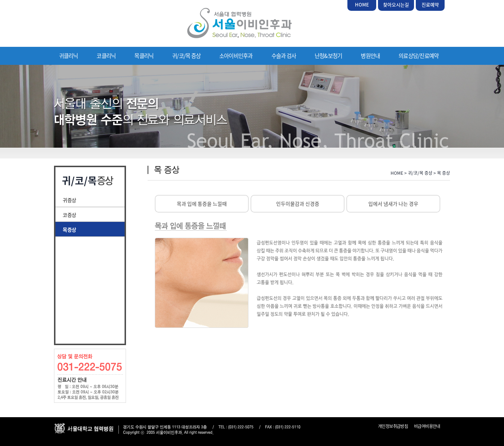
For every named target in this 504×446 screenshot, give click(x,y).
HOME (362, 5)
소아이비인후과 (236, 56)
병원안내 (370, 56)
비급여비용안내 (427, 426)
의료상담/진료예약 (418, 56)
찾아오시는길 (396, 5)
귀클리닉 (69, 56)
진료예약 (430, 5)
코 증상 (69, 215)
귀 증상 (69, 200)
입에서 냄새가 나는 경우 (393, 204)
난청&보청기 (328, 56)
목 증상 (69, 229)
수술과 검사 (284, 56)
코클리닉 (106, 56)
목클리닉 (144, 56)
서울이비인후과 (239, 23)
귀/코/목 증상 (186, 56)
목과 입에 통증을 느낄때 (202, 204)
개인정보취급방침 (393, 426)
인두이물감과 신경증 (298, 204)
